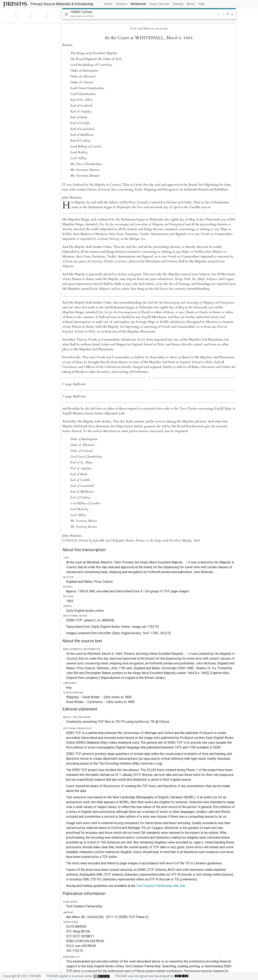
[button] (218, 14)
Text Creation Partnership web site (161, 886)
